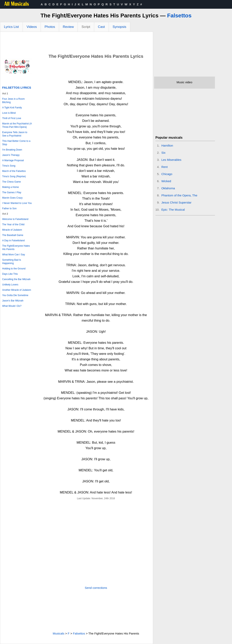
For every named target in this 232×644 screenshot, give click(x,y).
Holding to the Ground (14, 269)
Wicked (166, 181)
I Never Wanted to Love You (17, 203)
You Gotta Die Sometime (15, 295)
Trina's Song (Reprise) (14, 176)
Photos (50, 27)
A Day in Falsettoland (13, 241)
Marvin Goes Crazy (12, 198)
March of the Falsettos (14, 171)
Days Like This (10, 274)
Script (86, 27)
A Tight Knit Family (12, 108)
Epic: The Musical (173, 210)
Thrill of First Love (12, 118)
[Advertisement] (77, 43)
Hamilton (167, 145)
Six (163, 153)
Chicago (167, 174)
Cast (101, 27)
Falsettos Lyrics (17, 88)
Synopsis (119, 27)
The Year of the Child (13, 224)
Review (68, 27)
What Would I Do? (12, 306)
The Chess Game (12, 182)
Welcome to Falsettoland (15, 219)
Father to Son (9, 208)
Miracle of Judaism (12, 230)
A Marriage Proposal (13, 160)
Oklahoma (168, 188)
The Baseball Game (13, 235)
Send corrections (96, 588)
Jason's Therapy (11, 155)
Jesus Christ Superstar (176, 202)
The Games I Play (12, 192)
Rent (165, 167)
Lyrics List (11, 27)
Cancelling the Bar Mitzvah (16, 279)
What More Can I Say (14, 255)
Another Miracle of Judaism (17, 290)
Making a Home (11, 187)
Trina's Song (9, 166)
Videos (32, 27)
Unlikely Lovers (10, 285)
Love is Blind (9, 113)
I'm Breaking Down (12, 150)
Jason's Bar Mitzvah (13, 301)
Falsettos (179, 16)
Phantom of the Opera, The (179, 195)
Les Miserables (171, 160)
